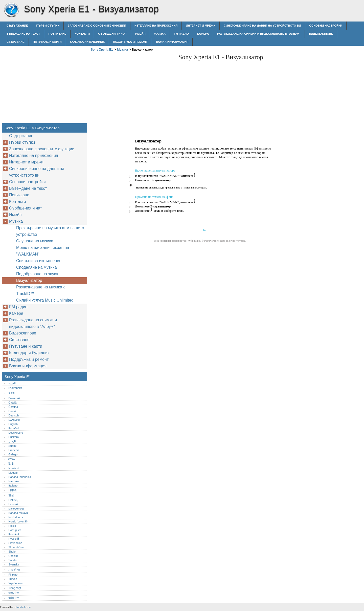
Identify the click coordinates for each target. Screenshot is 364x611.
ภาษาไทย (14, 570)
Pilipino (13, 575)
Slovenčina (15, 543)
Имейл (140, 34)
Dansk (12, 411)
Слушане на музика (35, 241)
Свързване (16, 42)
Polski (12, 526)
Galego (13, 454)
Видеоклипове (321, 34)
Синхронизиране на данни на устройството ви (262, 26)
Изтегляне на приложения (156, 26)
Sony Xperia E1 (11, 10)
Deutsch (14, 415)
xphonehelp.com (22, 607)
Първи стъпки (48, 26)
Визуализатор (29, 280)
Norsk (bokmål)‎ (18, 521)
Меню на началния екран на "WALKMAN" (43, 251)
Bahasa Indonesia (20, 477)
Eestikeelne (16, 433)
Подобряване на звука (37, 274)
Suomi (12, 446)
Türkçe (13, 579)
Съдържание (17, 26)
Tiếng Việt (15, 588)
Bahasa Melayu (18, 513)
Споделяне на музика (37, 267)
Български (15, 388)
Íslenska (14, 481)
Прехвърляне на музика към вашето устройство (50, 231)
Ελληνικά (14, 420)
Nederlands (16, 517)
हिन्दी (11, 464)
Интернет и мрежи (201, 26)
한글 (11, 495)
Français (14, 450)
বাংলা (12, 393)
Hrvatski (13, 468)
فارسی (12, 441)
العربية (12, 383)
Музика (160, 34)
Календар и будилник (87, 42)
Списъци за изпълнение (39, 261)
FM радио (181, 34)
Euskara (14, 437)
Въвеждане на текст (23, 34)
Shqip (12, 552)
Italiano (13, 486)
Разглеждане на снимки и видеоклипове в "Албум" (259, 34)
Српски (13, 556)
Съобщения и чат (112, 34)
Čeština (13, 407)
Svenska (14, 564)
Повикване (57, 34)
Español (13, 428)
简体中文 (14, 593)
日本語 (13, 490)
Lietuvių (13, 500)
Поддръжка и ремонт (130, 42)
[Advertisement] (132, 89)
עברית (12, 459)
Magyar (13, 473)
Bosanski (14, 398)
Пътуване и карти (47, 42)
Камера (203, 34)
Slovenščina (16, 547)
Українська (15, 583)
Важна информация (172, 42)
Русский (14, 539)
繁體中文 (14, 598)
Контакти (82, 34)
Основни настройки (326, 26)
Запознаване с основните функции (97, 26)
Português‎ (15, 530)
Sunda (12, 560)
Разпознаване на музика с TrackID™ (41, 290)
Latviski (13, 504)
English (13, 424)
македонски (16, 509)
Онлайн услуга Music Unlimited (45, 300)
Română (14, 534)
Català (12, 403)
